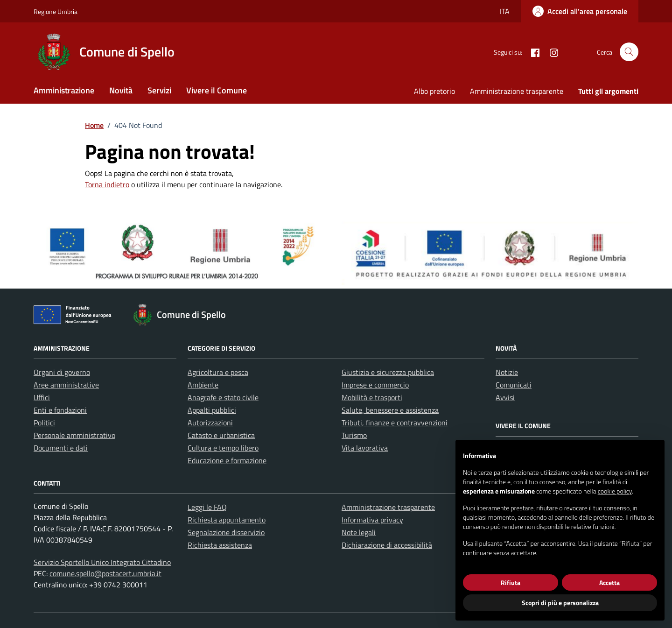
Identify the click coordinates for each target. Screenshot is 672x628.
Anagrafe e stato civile (223, 397)
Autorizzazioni (210, 423)
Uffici (42, 397)
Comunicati (514, 385)
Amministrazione (64, 90)
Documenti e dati (61, 448)
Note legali (359, 532)
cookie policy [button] (615, 491)
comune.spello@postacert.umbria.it (105, 573)
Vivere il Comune (217, 90)
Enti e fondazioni (60, 410)
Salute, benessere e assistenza (390, 410)
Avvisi (505, 397)
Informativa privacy (372, 520)
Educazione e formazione (227, 460)
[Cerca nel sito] (629, 52)
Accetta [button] (609, 582)
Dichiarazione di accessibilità (387, 545)
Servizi (159, 90)
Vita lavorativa (365, 448)
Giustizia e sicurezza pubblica (388, 372)
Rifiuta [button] (511, 582)
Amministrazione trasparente (517, 91)
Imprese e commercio (375, 385)
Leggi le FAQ (207, 507)
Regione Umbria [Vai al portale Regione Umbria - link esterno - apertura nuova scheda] (56, 11)
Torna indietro (107, 184)
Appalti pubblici (212, 410)
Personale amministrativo (74, 435)
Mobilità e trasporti (372, 397)
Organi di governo (62, 372)
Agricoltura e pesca (218, 372)
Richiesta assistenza (220, 545)
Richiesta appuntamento (227, 520)
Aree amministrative (66, 385)
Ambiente (203, 385)
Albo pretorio (434, 91)
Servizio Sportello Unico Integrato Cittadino (102, 562)
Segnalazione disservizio (226, 532)
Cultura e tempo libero (223, 448)
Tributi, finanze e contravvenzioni (395, 423)
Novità (121, 90)
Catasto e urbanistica (221, 435)
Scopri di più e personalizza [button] (560, 603)
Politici (44, 423)
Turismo (354, 435)
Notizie (507, 372)
